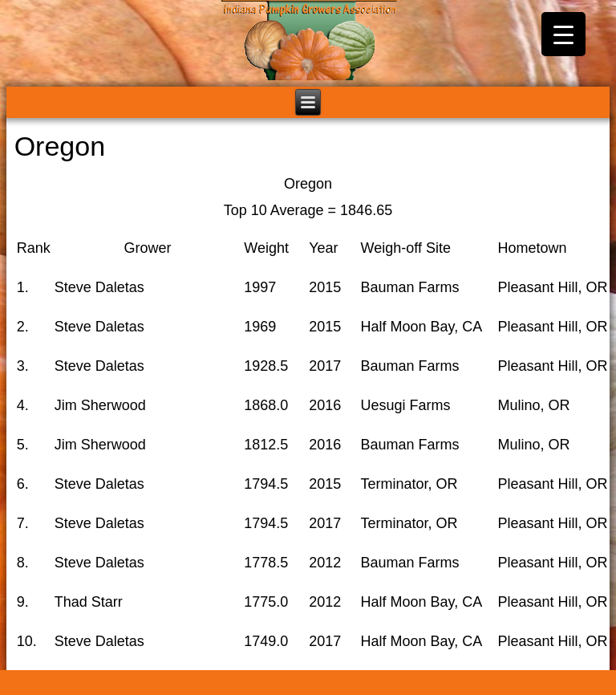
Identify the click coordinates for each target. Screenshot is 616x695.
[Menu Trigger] (563, 34)
